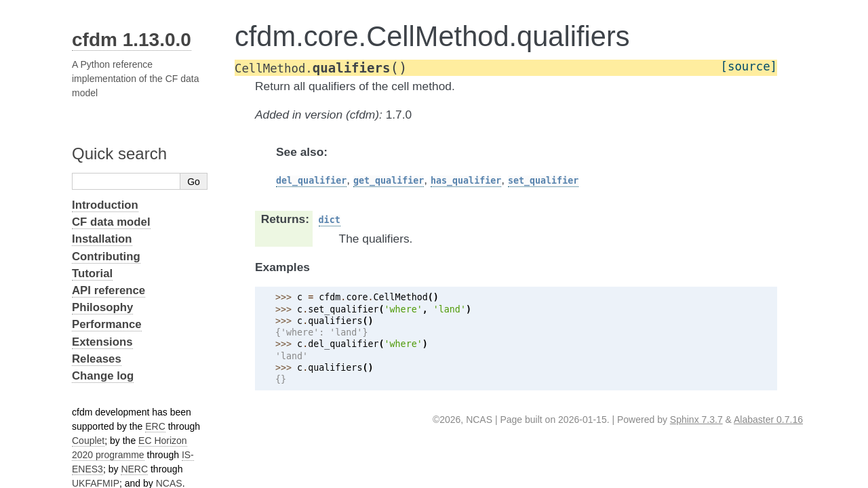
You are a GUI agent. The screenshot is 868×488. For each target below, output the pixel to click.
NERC (134, 469)
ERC (155, 426)
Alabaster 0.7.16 (768, 420)
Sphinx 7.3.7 (696, 420)
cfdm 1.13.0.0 (132, 40)
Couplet (88, 441)
